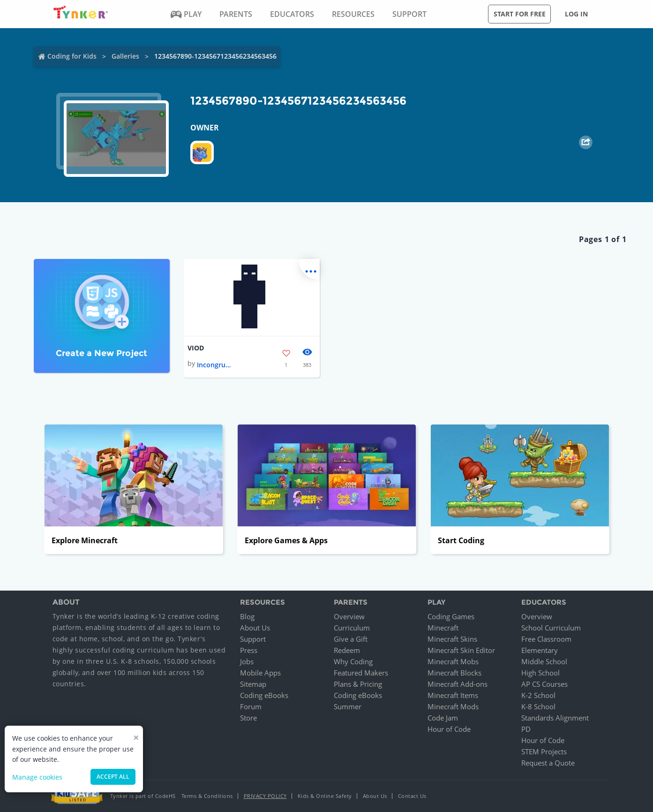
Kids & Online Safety (325, 796)
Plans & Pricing (358, 684)
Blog (247, 616)
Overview (349, 616)
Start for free (520, 14)
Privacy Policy (265, 796)
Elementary (540, 650)
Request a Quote (548, 763)
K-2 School (538, 695)
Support (253, 639)
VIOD (196, 348)
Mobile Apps (260, 673)
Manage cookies (37, 777)
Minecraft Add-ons (458, 684)
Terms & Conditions (207, 796)
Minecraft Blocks (454, 673)
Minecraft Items (453, 695)
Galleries (125, 56)
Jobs (247, 661)
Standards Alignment (555, 718)
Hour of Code (449, 729)
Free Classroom (546, 639)
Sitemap (253, 684)
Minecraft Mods (453, 706)
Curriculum (352, 628)
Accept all (113, 777)
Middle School (544, 661)
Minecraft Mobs (453, 661)
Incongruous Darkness (216, 365)
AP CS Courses (544, 684)
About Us (255, 628)
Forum (251, 706)
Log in (576, 14)
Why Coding (353, 661)
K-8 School (538, 706)
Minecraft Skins (452, 639)
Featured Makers (361, 673)
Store (248, 718)
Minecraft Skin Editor (461, 650)
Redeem (347, 650)
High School (540, 673)
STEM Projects (544, 751)
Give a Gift (351, 639)
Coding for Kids (72, 56)
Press (249, 650)
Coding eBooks (264, 695)
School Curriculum (551, 628)
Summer (348, 706)
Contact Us (412, 796)
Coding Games (451, 616)
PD (526, 729)
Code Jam (443, 718)
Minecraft (443, 628)
